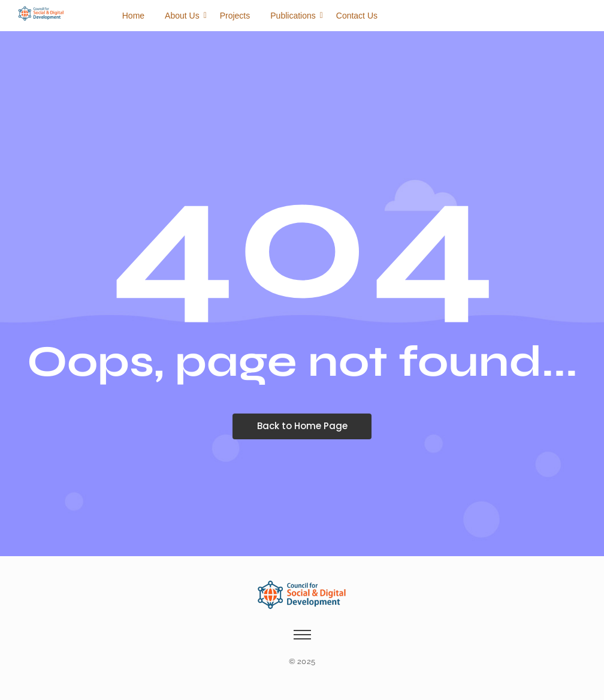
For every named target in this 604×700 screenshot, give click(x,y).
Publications (295, 16)
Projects (235, 16)
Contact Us (357, 16)
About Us (184, 16)
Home (133, 16)
